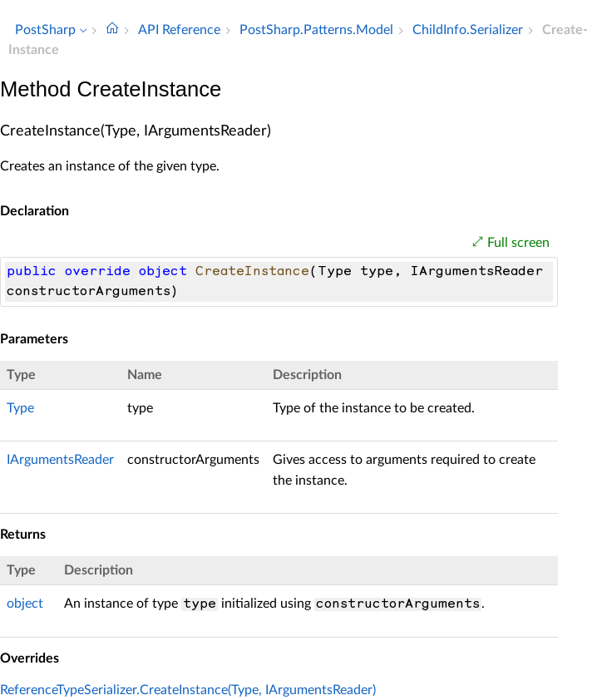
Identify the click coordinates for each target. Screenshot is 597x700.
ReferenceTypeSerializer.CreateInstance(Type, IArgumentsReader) (188, 690)
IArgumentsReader (60, 460)
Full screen (518, 243)
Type (20, 408)
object (25, 604)
